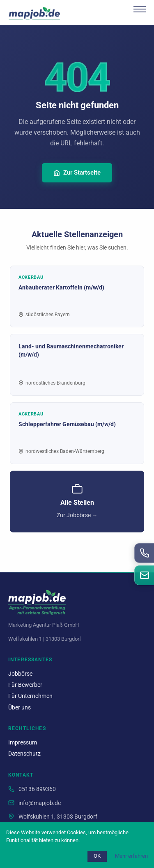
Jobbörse (20, 674)
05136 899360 (37, 789)
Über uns (20, 708)
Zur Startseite (77, 173)
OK (97, 856)
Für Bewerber (25, 685)
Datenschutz (24, 754)
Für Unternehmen (30, 696)
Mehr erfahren (131, 856)
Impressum (23, 743)
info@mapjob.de (40, 803)
